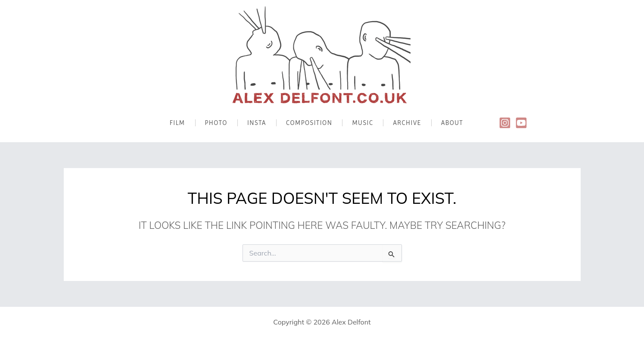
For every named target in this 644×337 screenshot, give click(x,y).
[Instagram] (505, 123)
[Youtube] (521, 123)
